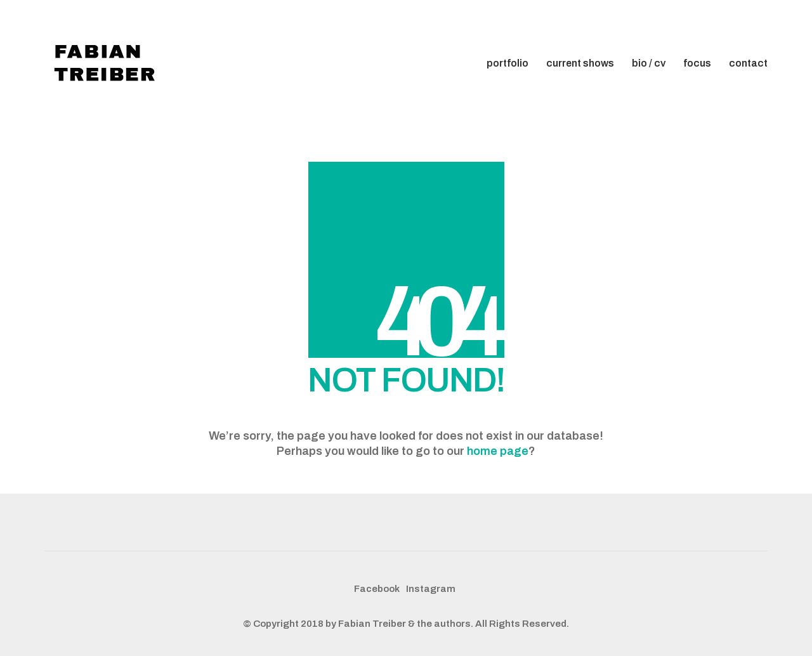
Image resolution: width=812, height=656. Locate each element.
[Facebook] (377, 589)
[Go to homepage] (108, 63)
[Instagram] (431, 589)
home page (498, 451)
